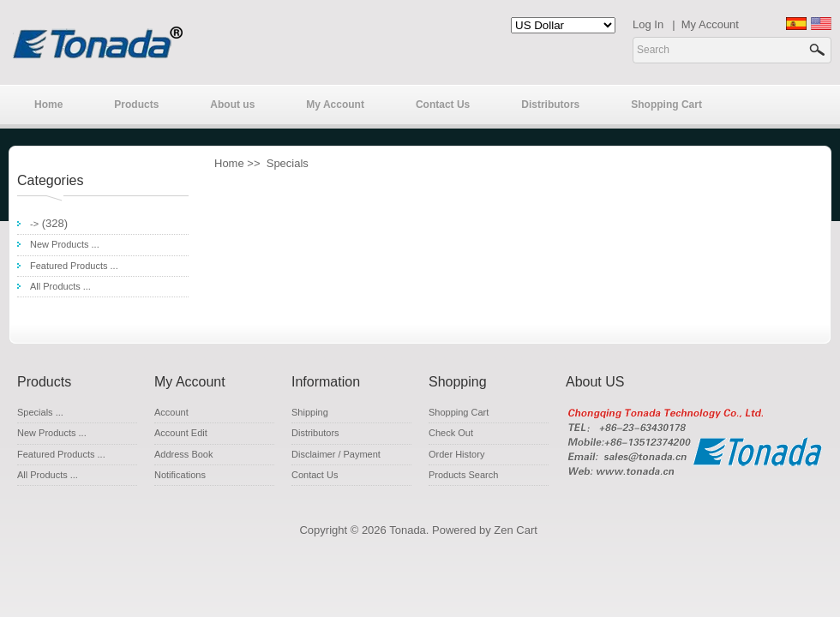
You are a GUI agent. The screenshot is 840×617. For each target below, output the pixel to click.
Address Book (183, 454)
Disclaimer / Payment (336, 454)
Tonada (408, 530)
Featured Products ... (74, 266)
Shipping (310, 412)
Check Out (451, 433)
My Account (710, 24)
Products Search (463, 475)
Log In (648, 24)
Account (171, 412)
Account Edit (181, 433)
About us (232, 105)
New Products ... (65, 244)
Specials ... (40, 412)
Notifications (180, 475)
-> (34, 224)
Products (136, 105)
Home (48, 105)
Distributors (550, 105)
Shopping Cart (666, 105)
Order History (456, 454)
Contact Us (443, 105)
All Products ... (60, 286)
